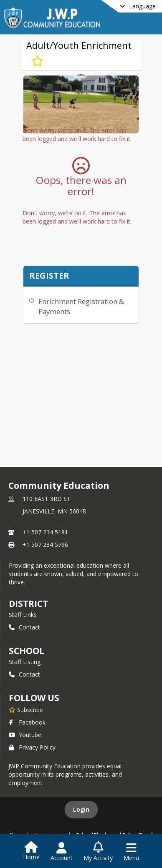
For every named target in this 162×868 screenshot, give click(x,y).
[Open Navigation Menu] (131, 852)
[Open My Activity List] (98, 852)
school (27, 651)
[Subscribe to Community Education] (26, 709)
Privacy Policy (32, 747)
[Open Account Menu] (62, 852)
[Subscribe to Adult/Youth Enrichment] (37, 61)
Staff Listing (25, 662)
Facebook (27, 722)
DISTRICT (28, 604)
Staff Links (23, 615)
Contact (24, 627)
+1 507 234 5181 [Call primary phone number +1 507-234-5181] (45, 532)
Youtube (25, 735)
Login (81, 809)
